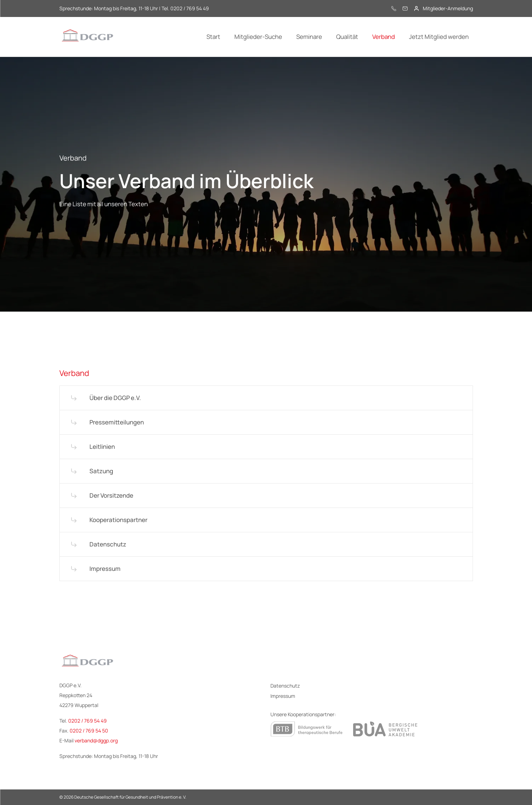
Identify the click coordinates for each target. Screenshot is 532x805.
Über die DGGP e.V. (115, 398)
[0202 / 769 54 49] (394, 8)
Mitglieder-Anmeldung (448, 8)
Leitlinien (102, 447)
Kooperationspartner (118, 520)
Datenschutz (108, 544)
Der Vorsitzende (111, 495)
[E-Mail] (405, 8)
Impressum (105, 569)
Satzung (101, 471)
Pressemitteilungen (117, 422)
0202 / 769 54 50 (89, 731)
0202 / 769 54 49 (87, 721)
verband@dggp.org (96, 740)
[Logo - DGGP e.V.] (88, 37)
